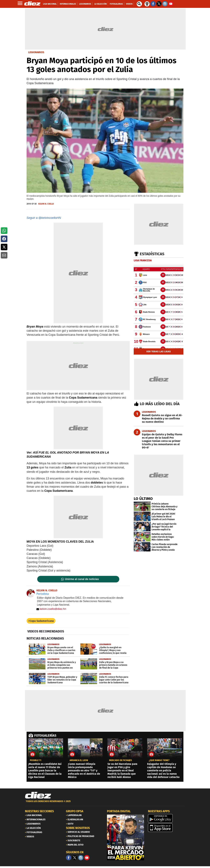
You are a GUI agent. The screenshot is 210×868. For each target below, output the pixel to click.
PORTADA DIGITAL (119, 811)
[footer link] (105, 803)
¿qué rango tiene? (159, 760)
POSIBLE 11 (36, 760)
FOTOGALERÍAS (45, 735)
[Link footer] (38, 795)
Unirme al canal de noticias (82, 579)
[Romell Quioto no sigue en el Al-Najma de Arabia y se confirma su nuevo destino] (159, 419)
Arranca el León (79, 760)
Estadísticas (152, 254)
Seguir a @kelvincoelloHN (44, 218)
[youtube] (87, 858)
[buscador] (139, 4)
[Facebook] (69, 858)
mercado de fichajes (121, 760)
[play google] (167, 818)
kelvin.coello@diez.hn (51, 609)
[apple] (167, 828)
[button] (4, 231)
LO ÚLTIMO (143, 499)
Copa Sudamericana (42, 621)
